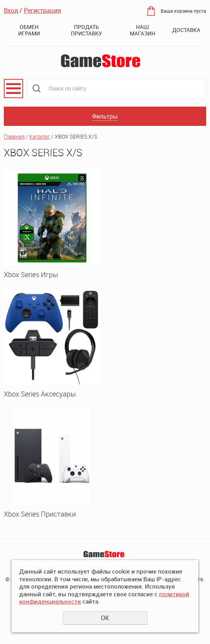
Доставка (186, 30)
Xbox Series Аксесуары (40, 394)
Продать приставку (87, 30)
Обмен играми (29, 30)
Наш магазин (143, 30)
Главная (14, 136)
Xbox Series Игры (31, 274)
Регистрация (42, 10)
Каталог (40, 136)
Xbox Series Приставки (40, 514)
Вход (11, 10)
